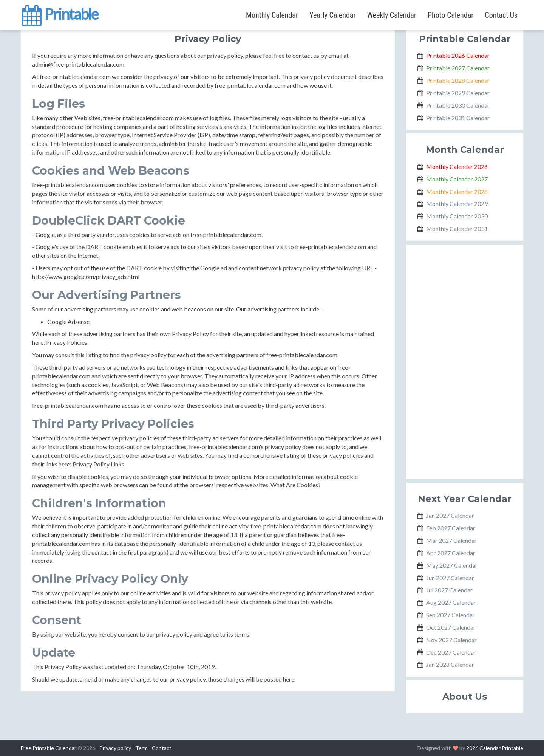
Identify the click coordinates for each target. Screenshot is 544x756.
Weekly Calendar (392, 15)
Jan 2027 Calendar (450, 515)
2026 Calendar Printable (495, 748)
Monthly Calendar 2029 (457, 204)
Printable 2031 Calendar (458, 118)
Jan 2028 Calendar (450, 664)
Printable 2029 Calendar (458, 93)
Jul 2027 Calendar (449, 590)
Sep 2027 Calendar (450, 615)
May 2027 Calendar (452, 565)
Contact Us (501, 15)
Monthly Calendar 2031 (457, 229)
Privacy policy (115, 748)
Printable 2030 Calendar (458, 105)
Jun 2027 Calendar (450, 578)
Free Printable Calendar (49, 748)
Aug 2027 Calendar (451, 602)
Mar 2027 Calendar (451, 540)
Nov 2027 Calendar (451, 640)
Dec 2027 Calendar (451, 652)
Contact (162, 748)
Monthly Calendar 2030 (457, 216)
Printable (59, 13)
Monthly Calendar (272, 15)
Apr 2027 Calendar (451, 553)
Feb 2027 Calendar (451, 528)
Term (141, 748)
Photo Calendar (450, 15)
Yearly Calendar (333, 15)
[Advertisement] (465, 362)
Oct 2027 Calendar (451, 627)
